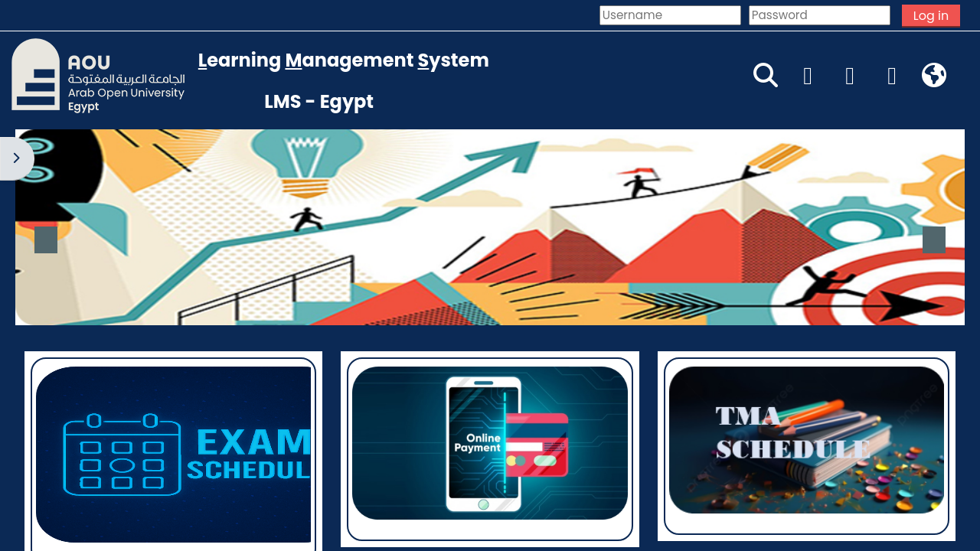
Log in (931, 16)
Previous (46, 240)
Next (934, 240)
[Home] (98, 75)
